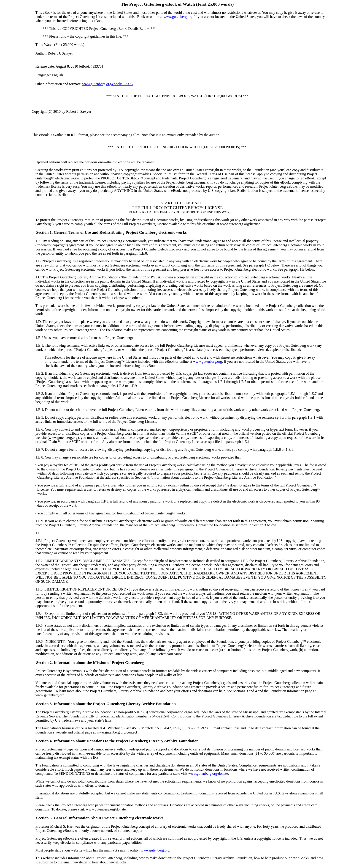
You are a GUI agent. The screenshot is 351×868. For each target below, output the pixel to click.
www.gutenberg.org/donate (208, 773)
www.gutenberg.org (178, 17)
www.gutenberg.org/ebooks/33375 (107, 84)
